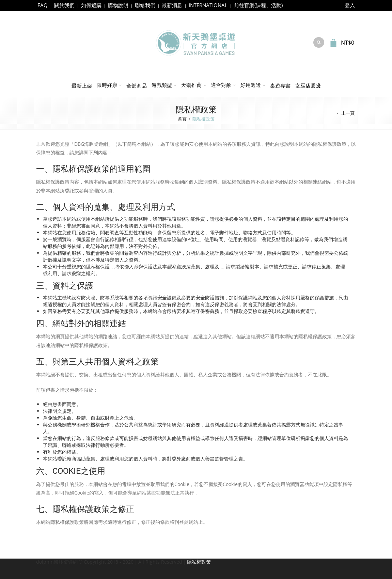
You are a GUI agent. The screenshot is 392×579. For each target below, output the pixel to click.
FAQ (43, 5)
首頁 (182, 119)
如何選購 (91, 5)
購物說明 (118, 5)
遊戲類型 (162, 85)
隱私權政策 (199, 562)
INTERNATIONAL (208, 5)
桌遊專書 (280, 85)
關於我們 (64, 5)
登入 (350, 5)
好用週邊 (251, 85)
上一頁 (348, 113)
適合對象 (221, 85)
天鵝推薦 (191, 85)
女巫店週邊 (308, 85)
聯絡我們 (145, 5)
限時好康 (107, 85)
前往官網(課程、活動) (258, 5)
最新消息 (172, 5)
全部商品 (137, 85)
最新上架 (82, 85)
